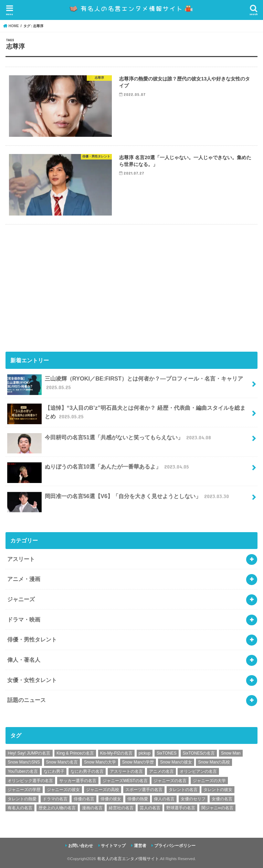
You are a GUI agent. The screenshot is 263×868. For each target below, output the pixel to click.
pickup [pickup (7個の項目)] (145, 753)
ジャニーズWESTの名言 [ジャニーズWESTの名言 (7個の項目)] (125, 781)
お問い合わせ (81, 846)
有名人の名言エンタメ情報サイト (128, 859)
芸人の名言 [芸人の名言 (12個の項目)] (150, 808)
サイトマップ (113, 846)
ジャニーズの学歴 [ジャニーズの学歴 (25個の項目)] (24, 790)
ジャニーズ (21, 599)
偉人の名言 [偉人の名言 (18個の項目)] (164, 799)
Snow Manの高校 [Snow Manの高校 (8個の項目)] (214, 762)
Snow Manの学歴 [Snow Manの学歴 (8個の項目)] (138, 762)
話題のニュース (27, 700)
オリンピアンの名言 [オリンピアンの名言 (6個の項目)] (198, 771)
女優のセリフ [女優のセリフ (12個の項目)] (193, 799)
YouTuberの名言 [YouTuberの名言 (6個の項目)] (23, 771)
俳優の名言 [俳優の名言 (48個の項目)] (84, 799)
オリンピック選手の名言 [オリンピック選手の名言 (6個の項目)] (30, 781)
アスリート (21, 559)
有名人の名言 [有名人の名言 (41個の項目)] (20, 808)
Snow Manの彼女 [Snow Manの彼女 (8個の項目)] (176, 762)
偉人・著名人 (24, 660)
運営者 (140, 846)
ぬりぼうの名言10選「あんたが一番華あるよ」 (99, 469)
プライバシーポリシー (175, 846)
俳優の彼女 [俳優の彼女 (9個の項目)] (111, 799)
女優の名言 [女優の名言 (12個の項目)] (222, 799)
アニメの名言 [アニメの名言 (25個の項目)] (161, 771)
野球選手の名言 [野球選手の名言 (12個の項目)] (181, 808)
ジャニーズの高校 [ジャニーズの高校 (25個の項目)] (103, 790)
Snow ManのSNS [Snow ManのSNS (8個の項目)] (24, 762)
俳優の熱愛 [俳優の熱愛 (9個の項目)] (138, 799)
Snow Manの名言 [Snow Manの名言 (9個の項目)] (62, 762)
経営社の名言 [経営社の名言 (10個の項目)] (121, 808)
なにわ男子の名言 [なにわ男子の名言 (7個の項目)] (87, 771)
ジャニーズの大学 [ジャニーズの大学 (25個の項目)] (209, 781)
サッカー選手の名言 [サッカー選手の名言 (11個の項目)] (78, 781)
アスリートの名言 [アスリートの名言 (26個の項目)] (126, 771)
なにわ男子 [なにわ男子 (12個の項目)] (54, 771)
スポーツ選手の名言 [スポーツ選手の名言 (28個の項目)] (144, 790)
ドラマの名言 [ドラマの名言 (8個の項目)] (55, 799)
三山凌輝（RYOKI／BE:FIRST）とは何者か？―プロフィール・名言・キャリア (125, 385)
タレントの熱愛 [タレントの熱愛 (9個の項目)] (22, 799)
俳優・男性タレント (32, 639)
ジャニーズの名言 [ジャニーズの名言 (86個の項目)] (170, 781)
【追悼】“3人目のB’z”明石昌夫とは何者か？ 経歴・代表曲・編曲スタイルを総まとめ (126, 414)
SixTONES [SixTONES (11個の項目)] (167, 753)
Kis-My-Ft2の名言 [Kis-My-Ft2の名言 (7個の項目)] (116, 753)
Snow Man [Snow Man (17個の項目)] (231, 753)
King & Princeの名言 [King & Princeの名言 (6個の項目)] (75, 753)
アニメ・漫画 (24, 579)
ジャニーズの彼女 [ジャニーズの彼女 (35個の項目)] (63, 790)
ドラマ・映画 (24, 619)
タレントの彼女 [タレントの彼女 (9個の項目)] (218, 790)
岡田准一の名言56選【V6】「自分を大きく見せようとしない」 (119, 499)
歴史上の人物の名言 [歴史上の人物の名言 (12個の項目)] (57, 808)
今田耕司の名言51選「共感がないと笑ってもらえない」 (110, 440)
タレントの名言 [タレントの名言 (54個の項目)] (183, 790)
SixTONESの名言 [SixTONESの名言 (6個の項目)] (199, 753)
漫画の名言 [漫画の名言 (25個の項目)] (92, 808)
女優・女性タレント (32, 680)
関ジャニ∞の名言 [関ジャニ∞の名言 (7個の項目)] (217, 808)
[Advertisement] (131, 287)
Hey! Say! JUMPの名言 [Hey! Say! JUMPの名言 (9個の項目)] (29, 753)
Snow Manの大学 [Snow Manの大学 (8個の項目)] (100, 762)
